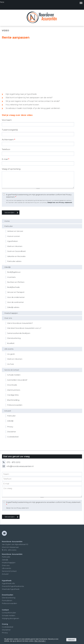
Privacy (5, 633)
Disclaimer (6, 630)
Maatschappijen (9, 563)
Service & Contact (9, 571)
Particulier (6, 557)
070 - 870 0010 (14, 462)
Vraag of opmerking (11, 169)
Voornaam (7, 120)
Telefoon (6, 149)
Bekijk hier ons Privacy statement (60, 202)
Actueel (5, 574)
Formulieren (7, 600)
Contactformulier (9, 613)
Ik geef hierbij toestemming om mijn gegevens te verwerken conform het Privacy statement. (39, 196)
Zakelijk (5, 560)
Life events (6, 568)
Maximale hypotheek (11, 589)
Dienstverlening (9, 598)
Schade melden (8, 615)
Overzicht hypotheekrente (13, 586)
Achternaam (8, 140)
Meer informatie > (40, 641)
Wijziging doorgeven (10, 618)
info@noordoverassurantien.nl (20, 466)
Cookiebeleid (7, 627)
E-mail (6, 159)
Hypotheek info (8, 583)
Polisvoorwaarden (9, 603)
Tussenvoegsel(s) (10, 130)
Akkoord (71, 640)
